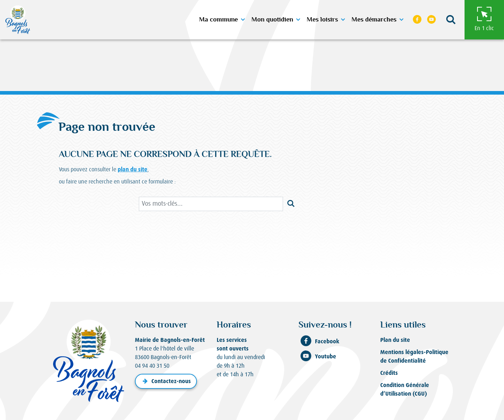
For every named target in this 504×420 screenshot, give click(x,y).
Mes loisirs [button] (322, 20)
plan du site (133, 169)
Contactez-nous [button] (166, 381)
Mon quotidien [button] (272, 20)
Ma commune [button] (218, 20)
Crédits (389, 373)
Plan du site (395, 340)
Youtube (317, 357)
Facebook (319, 342)
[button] (451, 20)
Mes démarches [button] (374, 20)
